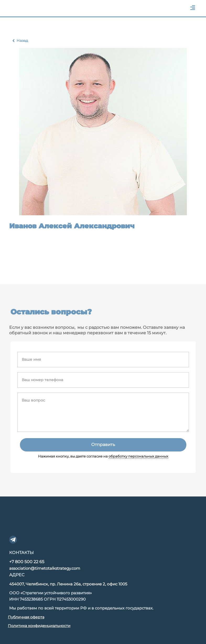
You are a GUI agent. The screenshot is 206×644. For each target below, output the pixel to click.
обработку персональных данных (138, 456)
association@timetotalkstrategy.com (45, 568)
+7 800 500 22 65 (27, 562)
